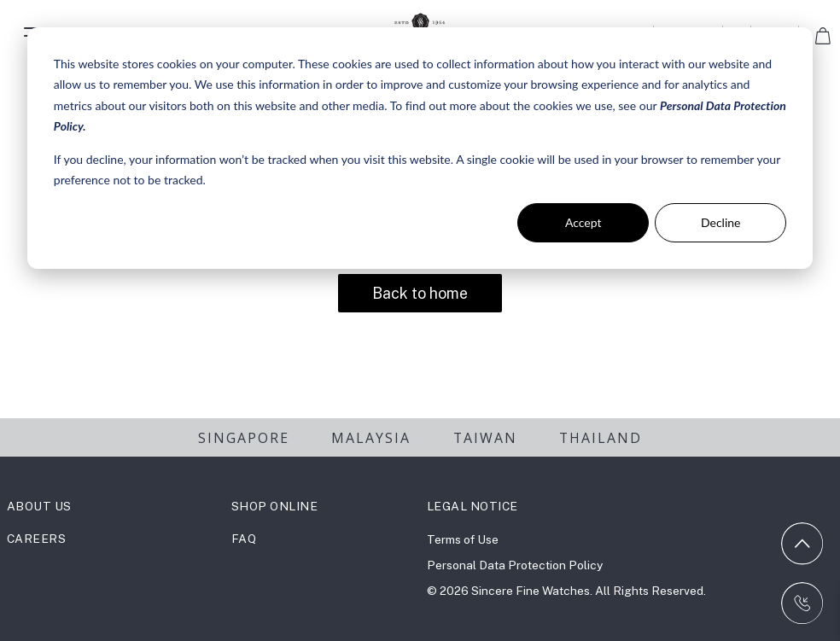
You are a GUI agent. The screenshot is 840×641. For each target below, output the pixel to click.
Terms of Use (463, 539)
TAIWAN (485, 438)
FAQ (244, 539)
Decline (721, 222)
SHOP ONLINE (275, 506)
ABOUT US (39, 506)
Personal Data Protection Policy (515, 565)
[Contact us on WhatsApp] (802, 603)
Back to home (420, 293)
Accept (583, 222)
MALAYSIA (371, 438)
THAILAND (601, 438)
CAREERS (37, 539)
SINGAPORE (244, 438)
